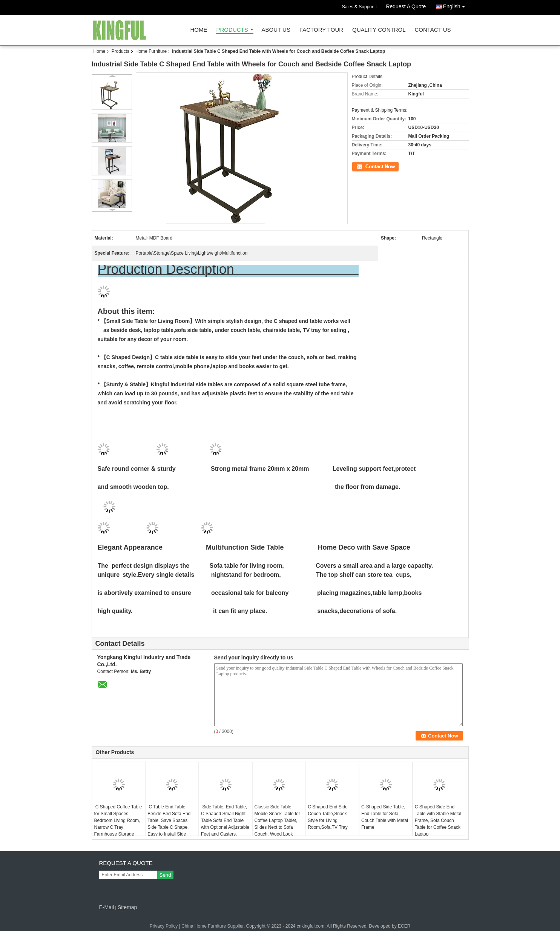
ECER (404, 926)
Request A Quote (406, 6)
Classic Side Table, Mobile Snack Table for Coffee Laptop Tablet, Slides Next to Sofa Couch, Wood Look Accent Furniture (277, 824)
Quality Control (379, 30)
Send (165, 875)
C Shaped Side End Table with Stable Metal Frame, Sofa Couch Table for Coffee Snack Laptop (438, 820)
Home (199, 30)
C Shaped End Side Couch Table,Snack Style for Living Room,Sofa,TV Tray (328, 817)
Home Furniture (151, 51)
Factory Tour (321, 30)
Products (232, 30)
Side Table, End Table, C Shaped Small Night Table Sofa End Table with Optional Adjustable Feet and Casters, (225, 820)
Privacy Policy (164, 926)
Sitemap (127, 907)
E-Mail (107, 907)
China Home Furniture (204, 926)
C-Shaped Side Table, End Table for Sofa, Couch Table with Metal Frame (385, 817)
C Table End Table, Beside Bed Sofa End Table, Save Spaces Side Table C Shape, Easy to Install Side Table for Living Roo (169, 824)
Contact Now (365, 166)
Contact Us (433, 30)
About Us (276, 30)
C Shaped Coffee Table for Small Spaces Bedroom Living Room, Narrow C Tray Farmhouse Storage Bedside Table (118, 824)
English (456, 5)
